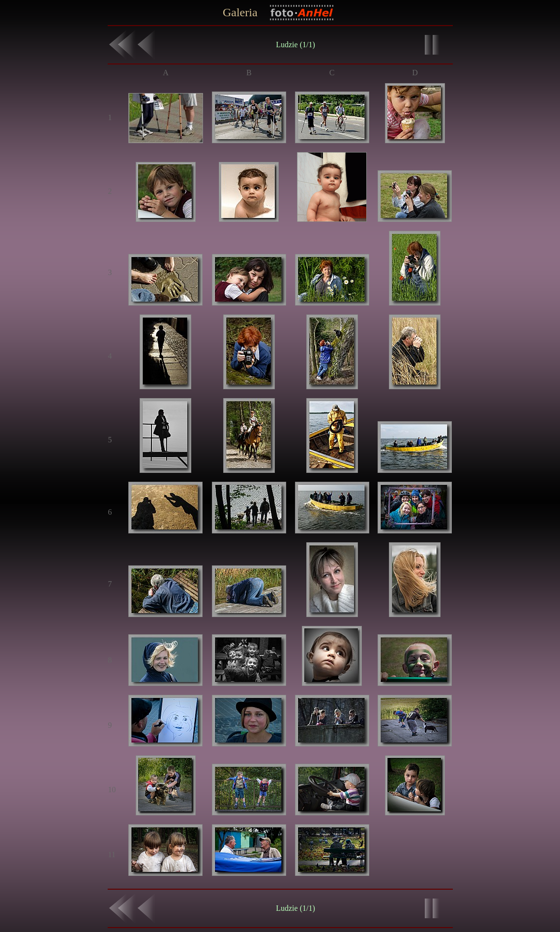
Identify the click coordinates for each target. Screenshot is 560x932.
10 (112, 790)
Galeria (240, 12)
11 (112, 854)
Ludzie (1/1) (295, 45)
